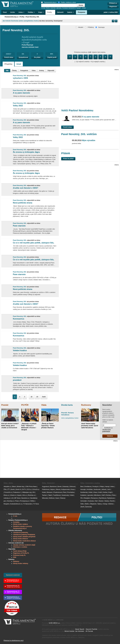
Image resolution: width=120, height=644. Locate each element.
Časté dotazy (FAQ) (20, 551)
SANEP (79, 8)
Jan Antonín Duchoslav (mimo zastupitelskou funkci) (21, 21)
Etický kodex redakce (21, 524)
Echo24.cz (36, 489)
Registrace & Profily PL (21, 553)
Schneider (84, 501)
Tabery (99, 504)
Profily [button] (50, 12)
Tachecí (44, 495)
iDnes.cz (6, 495)
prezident (17, 380)
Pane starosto (19, 226)
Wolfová (52, 498)
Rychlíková (103, 498)
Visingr (105, 504)
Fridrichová (46, 489)
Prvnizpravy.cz (25, 501)
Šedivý (107, 501)
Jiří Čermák (89, 631)
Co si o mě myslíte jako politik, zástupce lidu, (33, 243)
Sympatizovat (23, 57)
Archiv (13, 12)
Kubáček (83, 495)
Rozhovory (86, 405)
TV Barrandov (28, 504)
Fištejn (102, 487)
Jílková (58, 489)
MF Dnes (17, 498)
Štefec (87, 504)
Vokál (72, 495)
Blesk (14, 487)
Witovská (45, 498)
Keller (91, 492)
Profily (22, 17)
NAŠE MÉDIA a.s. (55, 623)
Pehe (114, 495)
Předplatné (81, 12)
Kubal (44, 492)
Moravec (50, 492)
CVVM (43, 8)
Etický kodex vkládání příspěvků (24, 537)
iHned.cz (13, 495)
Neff (103, 495)
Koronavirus (18, 319)
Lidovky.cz (7, 498)
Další (44, 397)
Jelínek (104, 489)
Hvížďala (90, 489)
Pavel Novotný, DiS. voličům (79, 134)
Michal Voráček (69, 631)
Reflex (33, 501)
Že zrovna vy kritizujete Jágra (26, 152)
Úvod (5, 12)
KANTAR (53, 8)
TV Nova (36, 504)
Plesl (65, 492)
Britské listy (21, 487)
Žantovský (88, 507)
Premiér (5, 405)
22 (31, 397)
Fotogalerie (24, 71)
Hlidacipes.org (27, 492)
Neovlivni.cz (25, 498)
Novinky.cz (10, 501)
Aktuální (79, 27)
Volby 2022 (18, 106)
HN (34, 492)
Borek (59, 487)
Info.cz (25, 495)
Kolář (100, 492)
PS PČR (25, 405)
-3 (70, 57)
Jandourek (97, 489)
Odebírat (110, 436)
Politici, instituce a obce (67, 2)
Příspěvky (8, 64)
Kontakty (16, 522)
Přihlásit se (113, 3)
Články (14, 71)
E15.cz (29, 489)
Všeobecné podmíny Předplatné (24, 535)
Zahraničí (60, 12)
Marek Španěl (80, 629)
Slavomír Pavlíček (91, 629)
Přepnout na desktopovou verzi (13, 641)
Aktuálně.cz (7, 487)
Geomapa (100, 27)
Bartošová (53, 487)
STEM (84, 8)
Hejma (52, 489)
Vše (7, 71)
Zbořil (82, 507)
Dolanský (65, 487)
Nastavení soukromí (13, 575)
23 (37, 397)
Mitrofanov (97, 495)
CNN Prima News (31, 487)
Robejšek (87, 498)
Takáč (50, 495)
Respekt (6, 504)
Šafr (96, 501)
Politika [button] (31, 12)
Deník (13, 489)
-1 (81, 57)
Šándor (101, 501)
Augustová (45, 487)
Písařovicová (58, 492)
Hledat (81, 5)
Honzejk (83, 489)
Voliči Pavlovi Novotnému (77, 110)
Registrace (113, 7)
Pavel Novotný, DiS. (33, 17)
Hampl (107, 487)
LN (12, 498)
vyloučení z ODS (20, 78)
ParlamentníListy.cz (49, 2)
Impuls (19, 495)
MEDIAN (59, 8)
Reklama (16, 561)
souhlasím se (108, 429)
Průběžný (89, 27)
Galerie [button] (70, 12)
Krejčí (110, 492)
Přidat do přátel (68, 159)
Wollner (111, 504)
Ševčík (112, 501)
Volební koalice (20, 350)
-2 (75, 57)
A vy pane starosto (21, 93)
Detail (19, 64)
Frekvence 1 (17, 492)
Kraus (73, 489)
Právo (17, 501)
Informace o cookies (20, 547)
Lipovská (90, 495)
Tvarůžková (57, 495)
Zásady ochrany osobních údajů (24, 545)
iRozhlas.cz (32, 495)
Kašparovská (65, 489)
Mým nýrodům (84, 140)
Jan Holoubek (79, 631)
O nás (15, 516)
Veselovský (65, 495)
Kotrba (105, 492)
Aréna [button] (21, 12)
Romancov (94, 498)
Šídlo (82, 504)
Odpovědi (51, 71)
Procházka (71, 492)
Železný (63, 498)
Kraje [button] (41, 12)
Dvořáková (88, 487)
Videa (34, 71)
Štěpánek (93, 504)
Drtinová (72, 487)
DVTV (24, 489)
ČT (9, 489)
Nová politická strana (22, 203)
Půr (82, 498)
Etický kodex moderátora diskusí (24, 541)
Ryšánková (111, 498)
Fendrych (96, 487)
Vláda (44, 405)
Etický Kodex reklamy (21, 563)
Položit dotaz (9, 57)
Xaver (57, 498)
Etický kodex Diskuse (21, 539)
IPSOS (48, 8)
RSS (15, 557)
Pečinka (108, 495)
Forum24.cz (8, 492)
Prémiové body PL (19, 555)
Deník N (18, 489)
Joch (109, 489)
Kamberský (84, 492)
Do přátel (37, 57)
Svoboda (91, 501)
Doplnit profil (52, 57)
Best (82, 487)
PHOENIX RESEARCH (69, 8)
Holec (112, 487)
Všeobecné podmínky (21, 533)
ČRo (5, 489)
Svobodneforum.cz (16, 504)
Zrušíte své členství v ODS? (25, 188)
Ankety (42, 71)
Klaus (95, 492)
